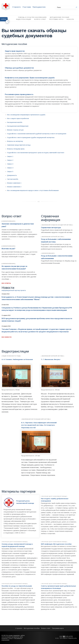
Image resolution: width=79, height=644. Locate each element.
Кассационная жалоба (15, 122)
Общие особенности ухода (11, 356)
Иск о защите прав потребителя (18, 118)
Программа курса (56, 19)
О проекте (16, 7)
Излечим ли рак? (8, 249)
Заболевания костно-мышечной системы (36, 419)
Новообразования (8, 221)
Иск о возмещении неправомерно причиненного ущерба (26, 115)
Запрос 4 (10, 168)
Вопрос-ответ (40, 19)
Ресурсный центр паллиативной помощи (54, 496)
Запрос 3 (10, 164)
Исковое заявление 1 (14, 183)
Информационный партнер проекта (14, 290)
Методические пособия (60, 17)
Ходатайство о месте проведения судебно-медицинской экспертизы (31, 138)
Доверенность (12, 175)
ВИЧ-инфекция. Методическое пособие (56, 544)
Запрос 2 (10, 160)
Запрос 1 (10, 156)
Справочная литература (51, 228)
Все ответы (6, 283)
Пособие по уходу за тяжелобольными (17, 586)
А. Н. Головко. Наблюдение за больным (17, 359)
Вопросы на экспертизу (15, 141)
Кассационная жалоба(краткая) (18, 126)
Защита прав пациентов (15, 51)
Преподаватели (39, 7)
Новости (70, 19)
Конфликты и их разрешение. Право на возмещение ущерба (30, 78)
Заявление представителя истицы (19, 145)
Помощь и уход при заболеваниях (32, 17)
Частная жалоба (13, 179)
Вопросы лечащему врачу (16, 149)
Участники (27, 7)
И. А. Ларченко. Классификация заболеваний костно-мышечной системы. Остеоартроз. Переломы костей (39, 425)
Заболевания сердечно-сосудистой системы (57, 225)
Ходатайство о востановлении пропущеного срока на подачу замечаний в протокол (36, 153)
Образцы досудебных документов (19, 68)
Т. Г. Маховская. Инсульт (51, 359)
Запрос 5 (10, 172)
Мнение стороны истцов (15, 130)
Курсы (4, 19)
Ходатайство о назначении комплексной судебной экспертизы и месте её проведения (37, 134)
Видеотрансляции (24, 19)
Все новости (7, 337)
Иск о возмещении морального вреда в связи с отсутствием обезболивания (33, 190)
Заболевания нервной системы (53, 237)
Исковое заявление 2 (14, 187)
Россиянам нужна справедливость (19, 94)
